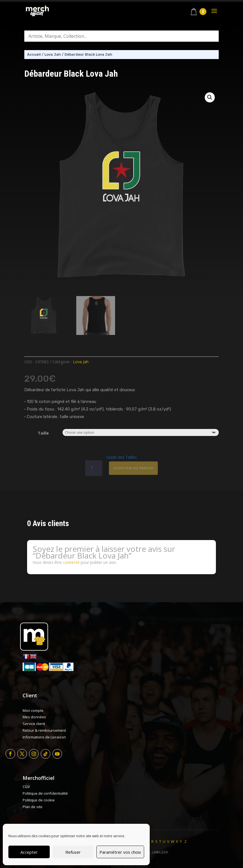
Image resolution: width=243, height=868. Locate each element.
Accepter (29, 852)
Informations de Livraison (44, 737)
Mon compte (33, 710)
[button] (210, 97)
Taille (43, 433)
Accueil (34, 54)
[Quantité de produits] (94, 468)
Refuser (73, 852)
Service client (34, 724)
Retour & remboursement (44, 730)
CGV (26, 787)
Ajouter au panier (133, 468)
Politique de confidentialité (45, 793)
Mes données (34, 717)
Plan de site (33, 807)
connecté (71, 562)
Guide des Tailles (122, 457)
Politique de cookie (39, 800)
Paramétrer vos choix (120, 852)
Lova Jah (53, 54)
